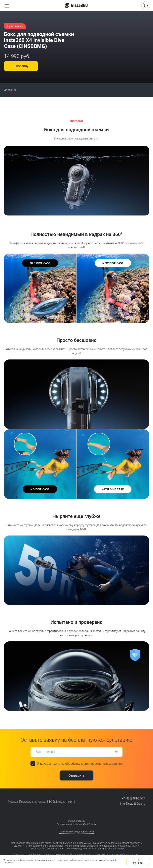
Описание (10, 90)
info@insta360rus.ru (133, 804)
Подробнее (9, 863)
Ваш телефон (45, 752)
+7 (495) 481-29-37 (133, 798)
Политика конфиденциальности (77, 832)
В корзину (21, 66)
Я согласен (138, 861)
